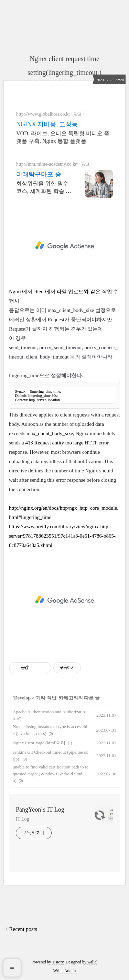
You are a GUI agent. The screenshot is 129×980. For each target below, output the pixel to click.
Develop (22, 698)
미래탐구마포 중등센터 (42, 175)
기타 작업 (46, 698)
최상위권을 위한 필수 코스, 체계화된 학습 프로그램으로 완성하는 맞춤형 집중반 (44, 188)
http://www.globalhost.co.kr (43, 114)
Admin (70, 971)
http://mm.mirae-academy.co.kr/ (47, 164)
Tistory (58, 962)
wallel (92, 962)
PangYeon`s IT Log (40, 810)
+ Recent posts (21, 929)
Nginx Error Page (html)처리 (39, 743)
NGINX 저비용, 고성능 (47, 124)
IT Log (22, 819)
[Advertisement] (64, 246)
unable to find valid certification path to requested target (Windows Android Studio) (51, 774)
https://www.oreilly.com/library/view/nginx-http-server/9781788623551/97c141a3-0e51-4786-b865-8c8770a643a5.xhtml (62, 536)
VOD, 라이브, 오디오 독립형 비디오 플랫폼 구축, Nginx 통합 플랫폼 (63, 137)
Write (58, 971)
